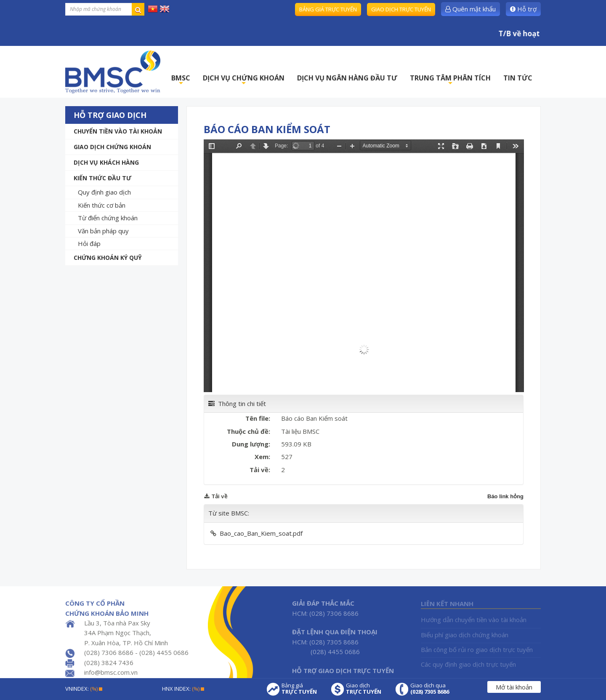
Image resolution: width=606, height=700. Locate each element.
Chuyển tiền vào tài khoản (118, 131)
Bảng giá (299, 689)
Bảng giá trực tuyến (328, 9)
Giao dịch (364, 689)
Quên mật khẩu (470, 9)
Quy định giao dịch (104, 192)
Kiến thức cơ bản (102, 205)
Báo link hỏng (505, 496)
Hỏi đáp (89, 243)
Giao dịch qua (430, 689)
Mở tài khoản (514, 687)
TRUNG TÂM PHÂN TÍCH (450, 80)
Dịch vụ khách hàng (106, 162)
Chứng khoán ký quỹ (108, 258)
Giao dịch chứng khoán (112, 147)
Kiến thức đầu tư (102, 178)
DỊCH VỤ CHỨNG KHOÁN (244, 80)
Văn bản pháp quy (103, 231)
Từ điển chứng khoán (108, 218)
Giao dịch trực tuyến (401, 9)
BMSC (181, 80)
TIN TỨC (518, 78)
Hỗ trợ (523, 9)
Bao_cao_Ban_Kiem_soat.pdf (261, 533)
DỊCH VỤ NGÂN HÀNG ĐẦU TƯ (347, 78)
